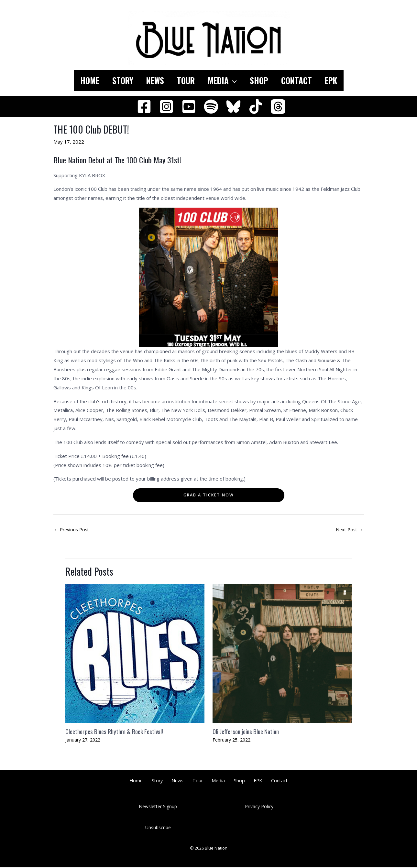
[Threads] (278, 107)
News (150, 80)
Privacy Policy (259, 807)
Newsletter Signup (158, 807)
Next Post (349, 530)
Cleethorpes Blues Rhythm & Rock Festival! (117, 732)
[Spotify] (211, 107)
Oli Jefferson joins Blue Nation (248, 732)
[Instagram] (166, 107)
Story (115, 80)
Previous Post (73, 530)
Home (78, 80)
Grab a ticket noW (209, 495)
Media (224, 81)
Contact (305, 80)
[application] (234, 81)
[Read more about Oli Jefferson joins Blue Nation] (282, 654)
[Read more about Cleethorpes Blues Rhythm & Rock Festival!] (135, 654)
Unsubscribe (158, 828)
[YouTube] (189, 107)
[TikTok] (256, 107)
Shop (264, 80)
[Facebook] (144, 107)
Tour (184, 80)
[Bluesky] (233, 107)
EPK (342, 80)
